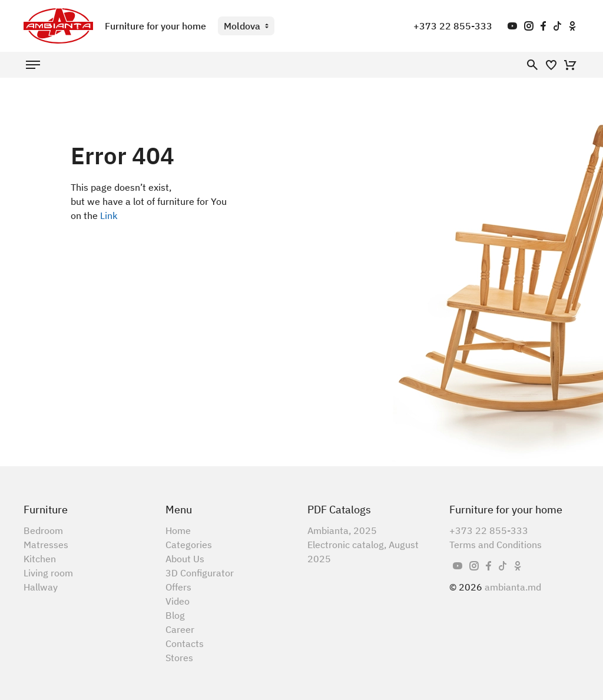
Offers (178, 587)
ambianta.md (513, 587)
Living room (48, 573)
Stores (179, 658)
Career (180, 629)
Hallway (41, 587)
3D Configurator (200, 573)
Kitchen (40, 559)
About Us (185, 559)
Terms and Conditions (496, 545)
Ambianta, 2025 (342, 530)
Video (178, 601)
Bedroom (43, 530)
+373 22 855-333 (453, 26)
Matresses (46, 545)
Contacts (185, 643)
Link (109, 215)
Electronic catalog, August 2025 (363, 552)
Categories (189, 545)
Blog (175, 615)
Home (178, 530)
